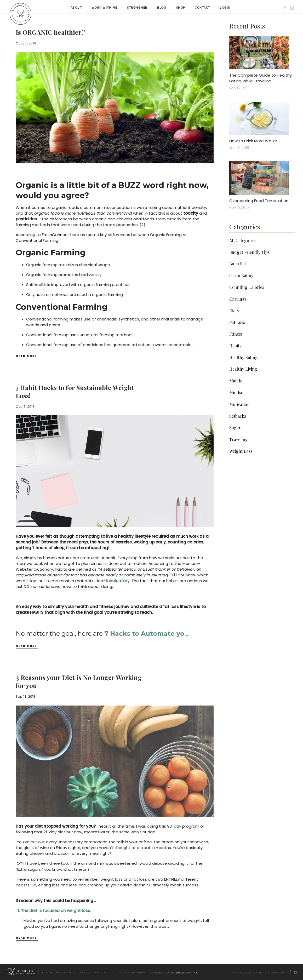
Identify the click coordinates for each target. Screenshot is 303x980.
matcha (236, 381)
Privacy (278, 973)
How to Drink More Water (253, 141)
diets (234, 311)
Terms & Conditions (250, 973)
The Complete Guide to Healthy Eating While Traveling (261, 78)
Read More (27, 356)
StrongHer (137, 8)
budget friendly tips (249, 252)
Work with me (105, 8)
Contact (202, 8)
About (76, 8)
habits (235, 346)
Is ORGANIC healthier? (50, 32)
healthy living (243, 369)
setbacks (238, 416)
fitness (236, 334)
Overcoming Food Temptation (259, 201)
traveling (239, 439)
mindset (237, 392)
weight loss (241, 451)
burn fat (238, 264)
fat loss (237, 322)
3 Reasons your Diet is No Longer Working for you (79, 681)
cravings (238, 299)
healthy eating (244, 357)
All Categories (243, 240)
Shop (181, 8)
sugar (235, 428)
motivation (239, 404)
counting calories (247, 287)
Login (225, 8)
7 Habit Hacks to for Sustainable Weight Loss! (75, 392)
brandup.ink (187, 973)
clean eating (242, 275)
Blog (162, 8)
